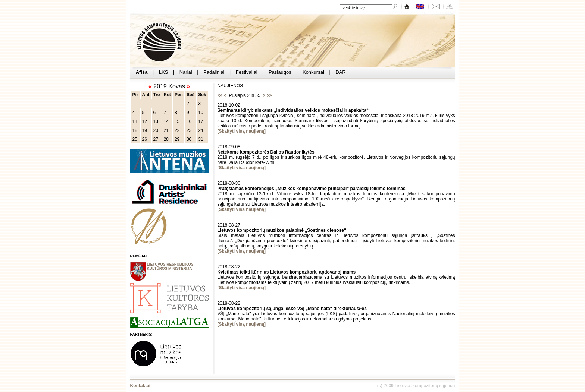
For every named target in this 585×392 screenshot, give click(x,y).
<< (220, 95)
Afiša (142, 72)
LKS (163, 72)
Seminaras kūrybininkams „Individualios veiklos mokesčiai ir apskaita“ (293, 110)
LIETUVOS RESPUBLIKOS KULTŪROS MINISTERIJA (170, 266)
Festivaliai (246, 72)
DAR (341, 72)
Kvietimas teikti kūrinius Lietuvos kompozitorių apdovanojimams (287, 272)
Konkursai (313, 72)
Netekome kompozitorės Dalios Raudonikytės (266, 152)
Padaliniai (214, 72)
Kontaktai (140, 386)
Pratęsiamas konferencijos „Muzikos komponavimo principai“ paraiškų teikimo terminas (312, 189)
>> (269, 95)
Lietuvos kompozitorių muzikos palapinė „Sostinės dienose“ (282, 230)
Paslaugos (280, 72)
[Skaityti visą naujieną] (242, 131)
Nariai (186, 72)
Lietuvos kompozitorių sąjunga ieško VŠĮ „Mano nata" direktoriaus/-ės (292, 309)
